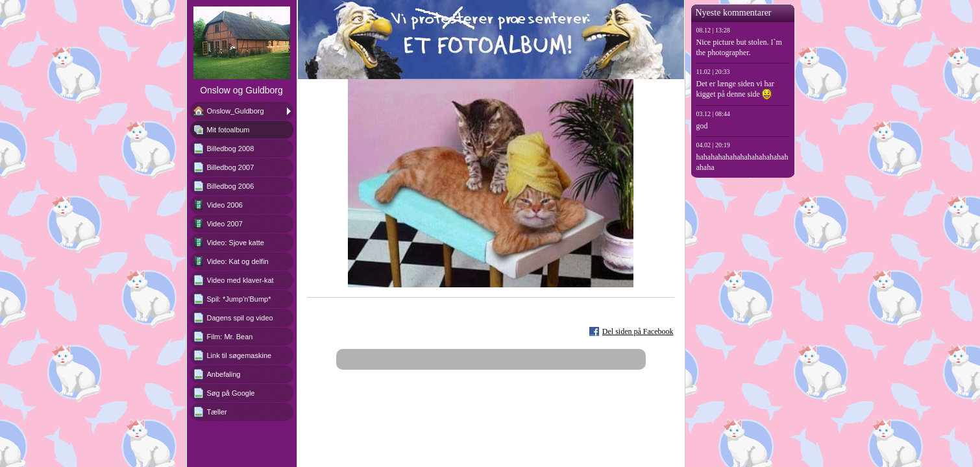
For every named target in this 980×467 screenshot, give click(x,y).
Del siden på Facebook (638, 331)
